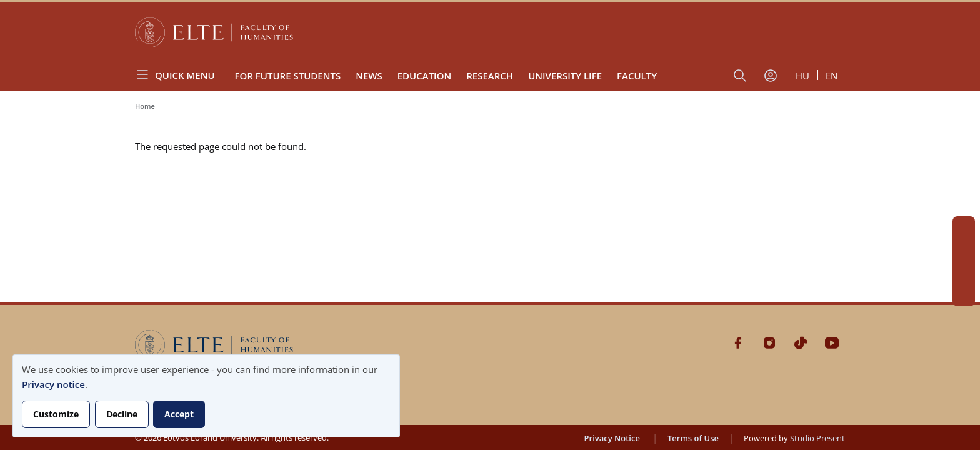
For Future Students (288, 76)
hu (802, 76)
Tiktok (964, 272)
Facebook (964, 227)
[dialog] (206, 396)
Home (145, 106)
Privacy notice (53, 384)
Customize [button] (56, 414)
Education (425, 76)
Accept (179, 414)
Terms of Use (693, 438)
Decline (122, 414)
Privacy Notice (612, 438)
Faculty (637, 76)
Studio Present (817, 438)
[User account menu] (771, 76)
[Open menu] (180, 75)
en (832, 76)
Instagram (964, 250)
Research (490, 76)
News (369, 76)
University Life (565, 76)
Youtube (964, 295)
